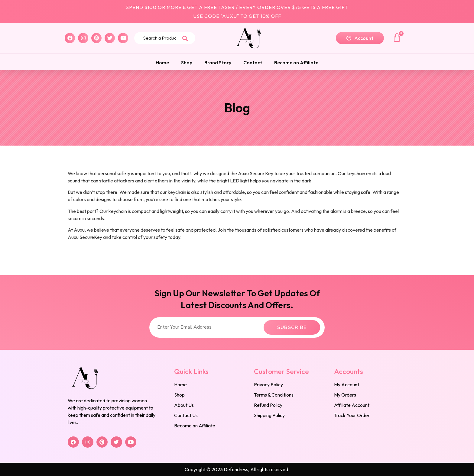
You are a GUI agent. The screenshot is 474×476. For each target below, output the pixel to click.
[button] (360, 38)
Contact (253, 63)
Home (162, 63)
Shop (187, 63)
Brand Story (218, 63)
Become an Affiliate (296, 63)
